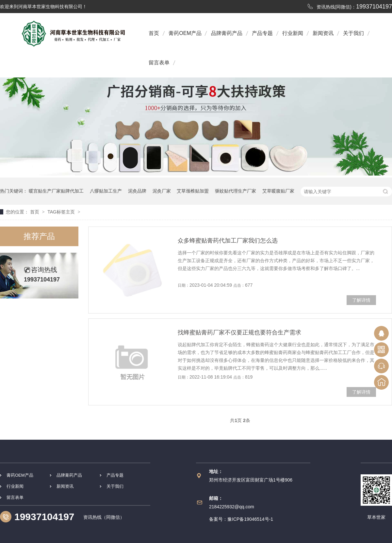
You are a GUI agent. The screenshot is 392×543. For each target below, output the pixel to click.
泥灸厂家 (162, 191)
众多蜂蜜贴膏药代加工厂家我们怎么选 (228, 241)
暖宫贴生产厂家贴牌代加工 (56, 191)
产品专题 (262, 33)
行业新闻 (293, 33)
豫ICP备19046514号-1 (250, 519)
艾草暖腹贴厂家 (278, 191)
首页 (154, 33)
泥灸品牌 (137, 191)
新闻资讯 (323, 33)
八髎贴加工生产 (106, 191)
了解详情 (361, 300)
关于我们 (353, 33)
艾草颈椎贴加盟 (193, 191)
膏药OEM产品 (185, 33)
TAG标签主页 (61, 212)
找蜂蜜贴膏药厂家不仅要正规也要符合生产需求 (239, 332)
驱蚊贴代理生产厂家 (236, 191)
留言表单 (159, 63)
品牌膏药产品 (227, 33)
